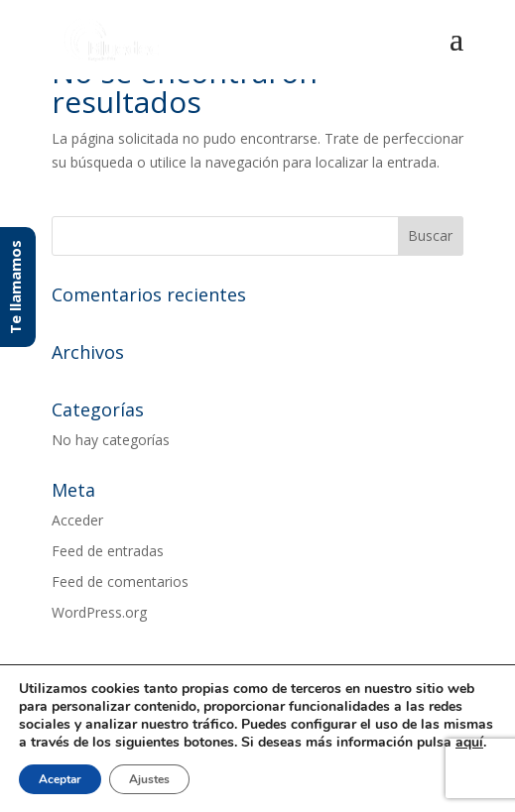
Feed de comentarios (120, 581)
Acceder (77, 520)
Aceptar (60, 779)
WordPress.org (99, 612)
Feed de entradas (108, 551)
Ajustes (149, 779)
